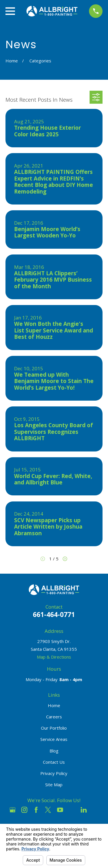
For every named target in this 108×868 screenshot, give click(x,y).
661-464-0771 (54, 615)
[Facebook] (36, 810)
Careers (54, 717)
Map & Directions (54, 657)
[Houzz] (72, 810)
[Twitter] (48, 810)
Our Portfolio (54, 728)
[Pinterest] (95, 810)
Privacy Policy (54, 773)
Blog (54, 751)
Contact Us (54, 762)
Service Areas (54, 739)
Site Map (54, 785)
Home (54, 705)
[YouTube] (60, 810)
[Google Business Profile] (13, 810)
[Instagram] (24, 810)
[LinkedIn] (84, 810)
